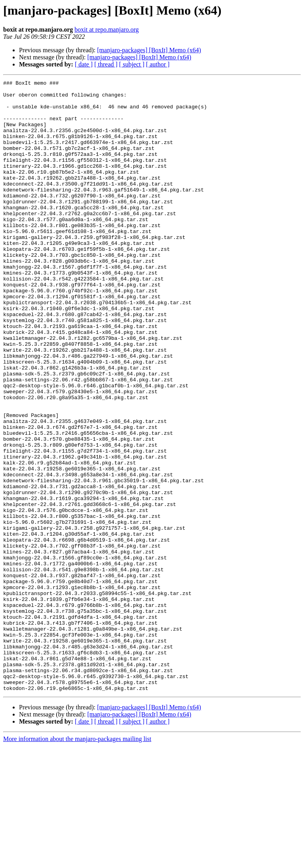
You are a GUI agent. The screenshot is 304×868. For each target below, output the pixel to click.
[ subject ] (132, 64)
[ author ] (158, 64)
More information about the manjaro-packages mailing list (77, 861)
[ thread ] (106, 64)
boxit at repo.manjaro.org (106, 29)
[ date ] (84, 64)
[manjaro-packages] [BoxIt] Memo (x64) (149, 50)
